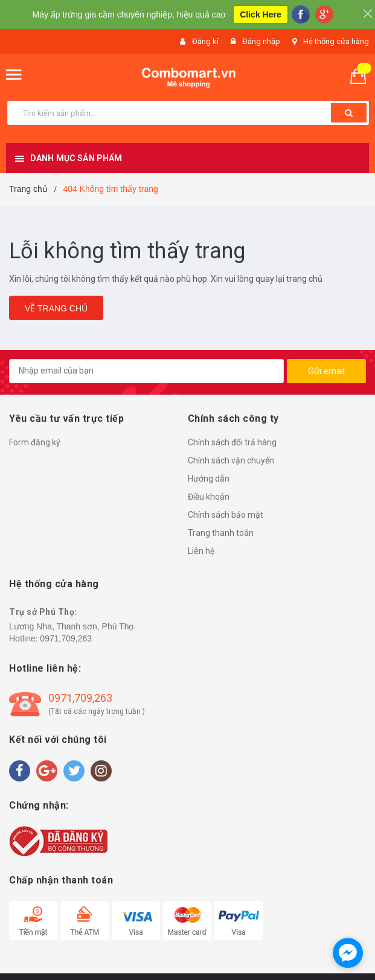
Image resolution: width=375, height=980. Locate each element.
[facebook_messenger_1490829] (348, 953)
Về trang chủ (56, 308)
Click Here (260, 14)
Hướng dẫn (209, 479)
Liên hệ (201, 551)
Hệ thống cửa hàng (336, 41)
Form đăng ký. (35, 442)
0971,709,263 (66, 638)
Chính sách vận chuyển (231, 460)
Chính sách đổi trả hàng (232, 442)
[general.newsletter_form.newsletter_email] (146, 371)
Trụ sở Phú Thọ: (43, 612)
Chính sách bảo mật (226, 515)
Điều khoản (209, 497)
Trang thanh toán (221, 533)
